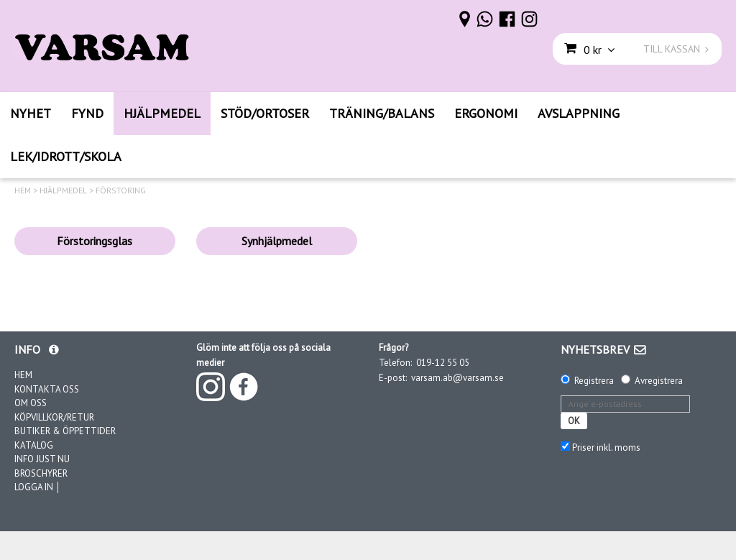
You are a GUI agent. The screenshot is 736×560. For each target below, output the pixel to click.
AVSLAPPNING (579, 113)
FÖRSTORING (121, 191)
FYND (87, 113)
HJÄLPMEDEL (162, 113)
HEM (23, 191)
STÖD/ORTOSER (265, 113)
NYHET (31, 113)
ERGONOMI (486, 113)
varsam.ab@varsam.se (457, 378)
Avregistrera (659, 381)
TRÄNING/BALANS (382, 113)
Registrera (594, 381)
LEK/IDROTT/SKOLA (66, 156)
